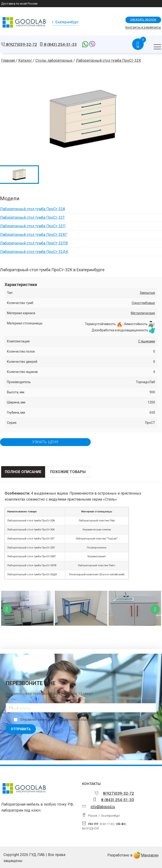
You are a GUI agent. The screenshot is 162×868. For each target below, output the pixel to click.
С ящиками (147, 341)
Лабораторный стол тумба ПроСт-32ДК (34, 252)
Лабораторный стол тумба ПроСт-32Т (32, 217)
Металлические (143, 313)
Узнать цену (45, 442)
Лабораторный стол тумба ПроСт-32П (33, 226)
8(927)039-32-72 (21, 44)
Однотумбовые (143, 303)
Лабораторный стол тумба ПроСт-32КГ (34, 235)
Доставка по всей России (19, 4)
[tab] (23, 472)
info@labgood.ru (103, 806)
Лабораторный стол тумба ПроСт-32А (33, 209)
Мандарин (146, 855)
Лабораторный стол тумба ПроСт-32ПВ (34, 243)
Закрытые (147, 293)
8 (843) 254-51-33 (60, 44)
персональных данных (115, 720)
